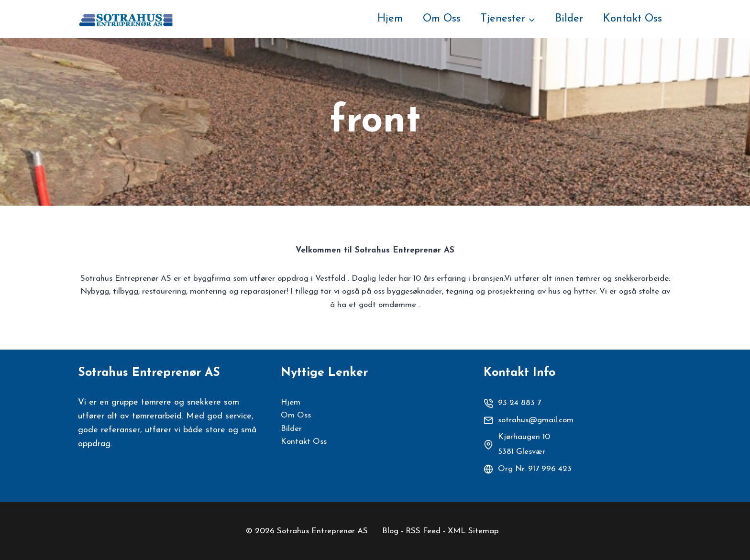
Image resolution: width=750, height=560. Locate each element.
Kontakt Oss (633, 19)
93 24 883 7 (519, 403)
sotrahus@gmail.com (536, 420)
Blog (390, 531)
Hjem (390, 19)
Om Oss (442, 19)
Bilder (569, 19)
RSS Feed (423, 531)
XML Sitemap (473, 531)
